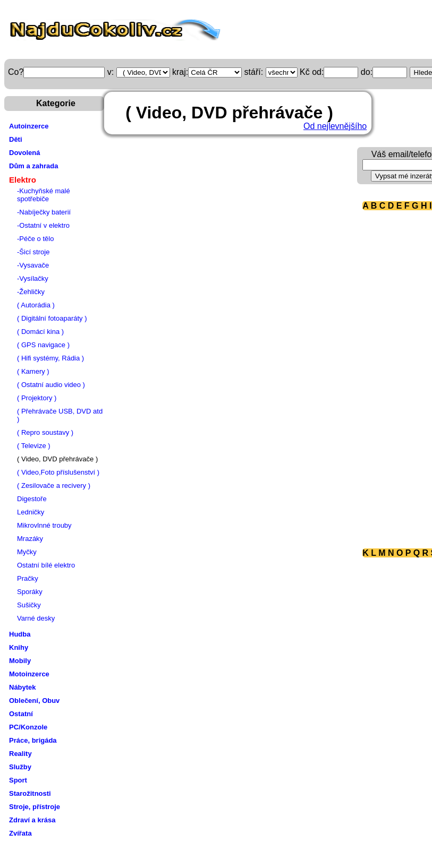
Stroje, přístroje (35, 807)
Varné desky (36, 618)
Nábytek (23, 687)
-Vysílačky (33, 278)
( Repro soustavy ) (45, 432)
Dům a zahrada (33, 166)
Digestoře (32, 499)
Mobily (20, 661)
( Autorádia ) (36, 305)
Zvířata (20, 833)
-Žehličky (31, 292)
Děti (16, 139)
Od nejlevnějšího (335, 126)
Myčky (27, 552)
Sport (18, 780)
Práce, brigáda (33, 740)
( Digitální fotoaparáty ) (52, 318)
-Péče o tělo (35, 239)
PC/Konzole (28, 727)
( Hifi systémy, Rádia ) (50, 358)
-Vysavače (33, 265)
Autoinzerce (29, 126)
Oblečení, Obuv (34, 701)
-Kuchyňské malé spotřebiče (44, 195)
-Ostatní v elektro (43, 225)
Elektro (23, 180)
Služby (20, 767)
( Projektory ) (37, 398)
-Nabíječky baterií (44, 212)
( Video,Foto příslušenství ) (58, 472)
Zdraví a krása (32, 820)
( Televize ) (34, 446)
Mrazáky (30, 539)
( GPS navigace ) (43, 345)
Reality (20, 754)
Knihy (19, 647)
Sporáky (30, 592)
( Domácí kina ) (40, 332)
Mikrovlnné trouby (44, 525)
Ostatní (21, 714)
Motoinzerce (29, 674)
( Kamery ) (33, 371)
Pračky (28, 578)
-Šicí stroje (33, 252)
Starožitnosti (30, 793)
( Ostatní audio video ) (51, 385)
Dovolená (25, 153)
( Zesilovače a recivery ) (54, 485)
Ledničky (31, 512)
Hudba (20, 634)
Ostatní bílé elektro (46, 565)
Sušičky (29, 605)
